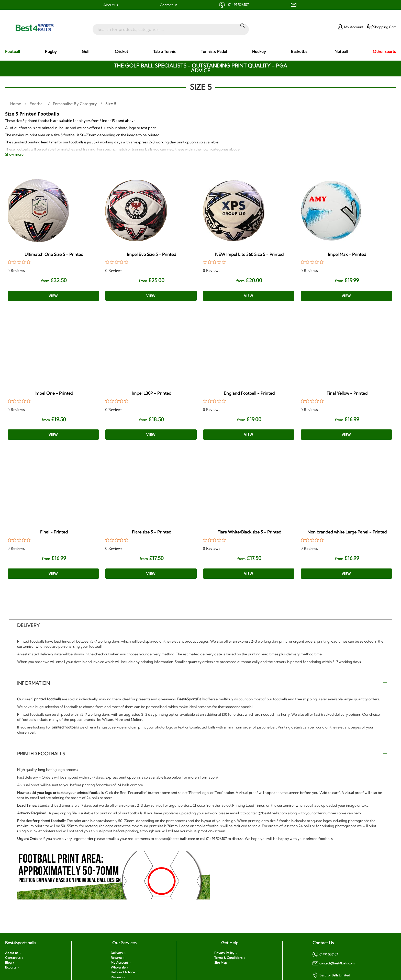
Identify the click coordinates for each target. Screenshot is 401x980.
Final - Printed (54, 532)
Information (34, 683)
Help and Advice (123, 972)
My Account (119, 963)
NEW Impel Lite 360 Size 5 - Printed (249, 254)
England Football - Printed (249, 393)
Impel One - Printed (54, 393)
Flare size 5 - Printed (152, 532)
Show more (14, 154)
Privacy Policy (224, 953)
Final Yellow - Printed (347, 393)
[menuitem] (13, 52)
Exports (11, 967)
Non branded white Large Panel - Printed (347, 532)
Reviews (117, 977)
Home (16, 104)
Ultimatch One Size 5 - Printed (54, 254)
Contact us (169, 5)
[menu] (201, 52)
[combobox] (171, 27)
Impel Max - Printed (347, 254)
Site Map (221, 963)
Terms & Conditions (228, 958)
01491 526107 (238, 5)
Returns (116, 958)
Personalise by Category (75, 104)
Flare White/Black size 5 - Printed (249, 532)
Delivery (28, 625)
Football (38, 104)
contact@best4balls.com (333, 963)
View (53, 296)
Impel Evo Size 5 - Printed (152, 254)
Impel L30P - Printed (152, 393)
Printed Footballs (41, 754)
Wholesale (118, 967)
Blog (8, 963)
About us (111, 5)
